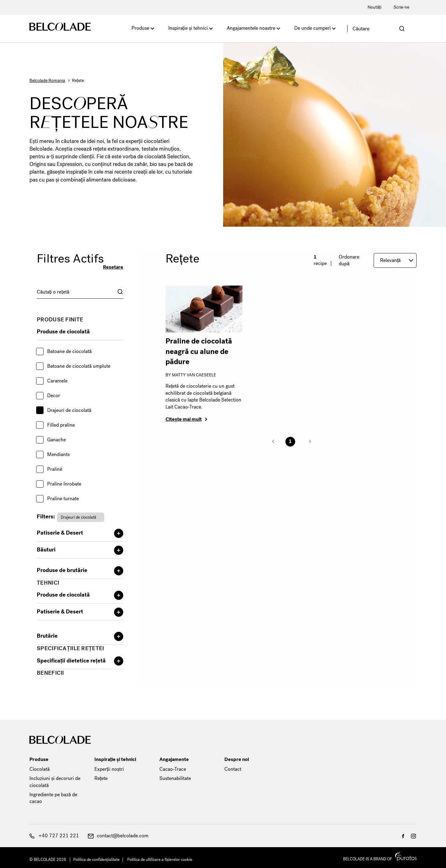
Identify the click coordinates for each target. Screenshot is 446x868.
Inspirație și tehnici (188, 28)
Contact (233, 769)
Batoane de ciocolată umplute (79, 366)
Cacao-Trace (173, 769)
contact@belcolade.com (118, 836)
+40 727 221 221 (54, 836)
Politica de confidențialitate (96, 860)
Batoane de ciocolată (69, 351)
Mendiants (58, 454)
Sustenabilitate (175, 778)
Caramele (57, 381)
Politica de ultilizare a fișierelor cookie (160, 860)
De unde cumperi (313, 28)
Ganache (57, 440)
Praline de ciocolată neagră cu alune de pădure (199, 351)
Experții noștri (109, 769)
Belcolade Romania (47, 81)
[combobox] (80, 292)
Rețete (101, 778)
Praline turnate (63, 499)
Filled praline (61, 425)
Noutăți (374, 7)
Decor (54, 396)
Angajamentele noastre (251, 28)
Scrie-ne (401, 7)
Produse (140, 28)
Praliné (55, 469)
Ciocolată (40, 769)
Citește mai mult (184, 419)
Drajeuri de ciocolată (69, 410)
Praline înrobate (64, 484)
